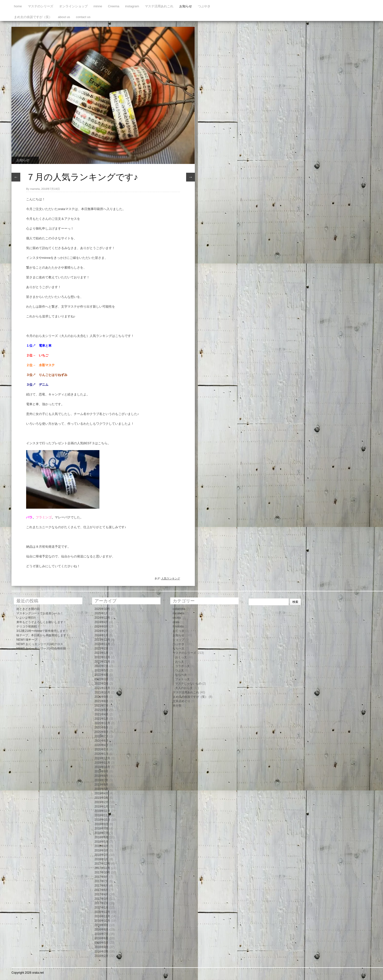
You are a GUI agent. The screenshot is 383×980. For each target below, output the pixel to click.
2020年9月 (101, 727)
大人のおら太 (184, 688)
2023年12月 (102, 640)
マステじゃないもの (188, 684)
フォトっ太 (182, 679)
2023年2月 (101, 648)
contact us (83, 17)
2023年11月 (102, 644)
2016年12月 (102, 912)
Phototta (178, 626)
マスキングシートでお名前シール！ (40, 613)
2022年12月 (102, 657)
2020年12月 (102, 723)
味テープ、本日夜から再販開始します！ (43, 635)
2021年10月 (102, 692)
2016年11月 (102, 916)
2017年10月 (102, 872)
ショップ (179, 640)
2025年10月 (102, 609)
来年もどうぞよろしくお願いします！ (41, 622)
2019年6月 (101, 785)
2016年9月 (101, 925)
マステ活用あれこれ (159, 6)
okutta (177, 618)
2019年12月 (102, 758)
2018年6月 (101, 837)
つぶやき (204, 6)
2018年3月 (101, 850)
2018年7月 (101, 833)
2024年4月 (101, 622)
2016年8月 (101, 929)
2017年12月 (102, 864)
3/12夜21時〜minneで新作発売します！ (42, 631)
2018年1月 (101, 859)
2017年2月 (101, 903)
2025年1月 (101, 613)
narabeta (178, 613)
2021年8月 (101, 701)
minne (98, 6)
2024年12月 (102, 618)
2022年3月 (101, 679)
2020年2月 (101, 749)
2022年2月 (101, 684)
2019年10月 (102, 767)
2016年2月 (101, 956)
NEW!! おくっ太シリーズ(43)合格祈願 (41, 648)
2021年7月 (101, 706)
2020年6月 (101, 741)
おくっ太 (179, 631)
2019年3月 (101, 798)
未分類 (177, 706)
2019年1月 (101, 807)
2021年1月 (101, 719)
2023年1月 (101, 653)
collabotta (179, 609)
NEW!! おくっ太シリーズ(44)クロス (40, 644)
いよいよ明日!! (26, 618)
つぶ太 (180, 670)
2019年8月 (101, 776)
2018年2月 (101, 855)
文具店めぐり (181, 701)
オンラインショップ (73, 6)
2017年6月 (101, 886)
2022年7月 (101, 666)
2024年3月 (101, 626)
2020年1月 (101, 754)
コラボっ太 (182, 666)
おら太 (180, 662)
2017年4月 (101, 894)
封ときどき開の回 (28, 609)
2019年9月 (101, 771)
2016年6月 (101, 938)
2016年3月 (101, 951)
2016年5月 (101, 943)
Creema (114, 6)
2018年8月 (101, 828)
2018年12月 (102, 811)
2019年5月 (101, 789)
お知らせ (186, 6)
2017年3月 (101, 899)
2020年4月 (101, 745)
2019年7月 (101, 780)
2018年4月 (101, 846)
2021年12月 (102, 688)
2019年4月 (101, 793)
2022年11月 (102, 662)
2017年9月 (101, 877)
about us (64, 17)
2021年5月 (101, 710)
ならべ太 (179, 648)
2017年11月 (102, 868)
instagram (132, 6)
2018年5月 (101, 842)
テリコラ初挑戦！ (28, 626)
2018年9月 (101, 824)
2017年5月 (101, 890)
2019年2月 (101, 802)
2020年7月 (101, 736)
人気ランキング (171, 578)
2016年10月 (102, 921)
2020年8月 (101, 732)
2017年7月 (101, 881)
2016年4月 (101, 947)
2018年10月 (102, 820)
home (18, 6)
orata (176, 622)
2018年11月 (102, 815)
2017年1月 (101, 908)
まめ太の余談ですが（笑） (33, 17)
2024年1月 (101, 635)
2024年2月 (101, 631)
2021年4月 (101, 714)
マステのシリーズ (41, 6)
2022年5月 (101, 670)
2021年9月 (101, 697)
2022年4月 (101, 675)
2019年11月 (102, 763)
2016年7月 (101, 934)
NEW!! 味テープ (27, 640)
